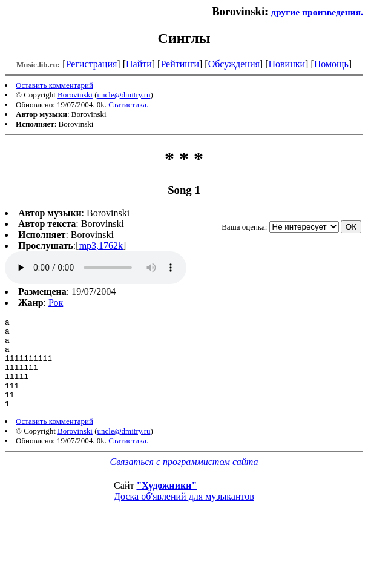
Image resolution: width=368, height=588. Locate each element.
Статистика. (128, 104)
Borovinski (75, 95)
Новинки (287, 64)
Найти (139, 64)
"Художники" (166, 504)
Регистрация (92, 64)
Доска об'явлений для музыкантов (184, 514)
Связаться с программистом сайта (184, 480)
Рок (56, 302)
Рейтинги (180, 64)
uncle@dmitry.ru (124, 95)
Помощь (331, 64)
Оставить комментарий (54, 85)
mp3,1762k (101, 246)
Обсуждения (234, 64)
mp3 (96, 268)
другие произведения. (317, 12)
